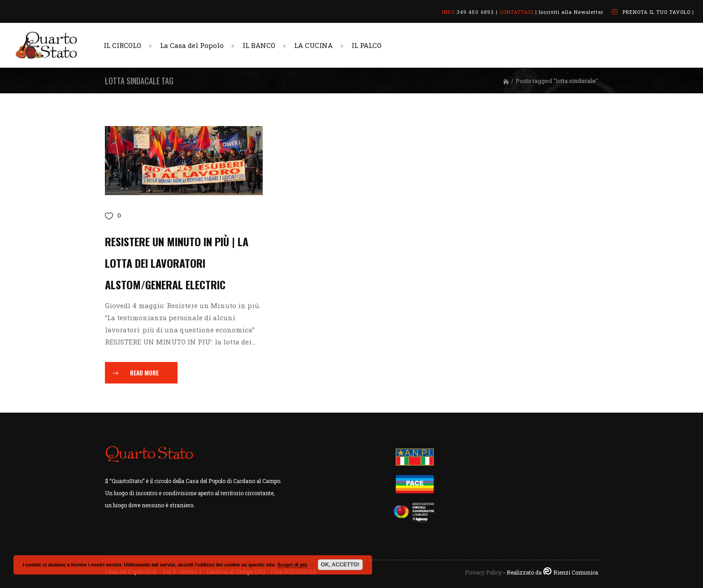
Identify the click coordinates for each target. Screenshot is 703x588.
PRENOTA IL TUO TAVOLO (657, 12)
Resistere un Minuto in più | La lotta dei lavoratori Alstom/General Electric (177, 263)
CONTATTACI (516, 12)
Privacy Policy (483, 572)
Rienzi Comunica (576, 572)
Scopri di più (293, 565)
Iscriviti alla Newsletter (571, 12)
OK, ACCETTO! (340, 565)
